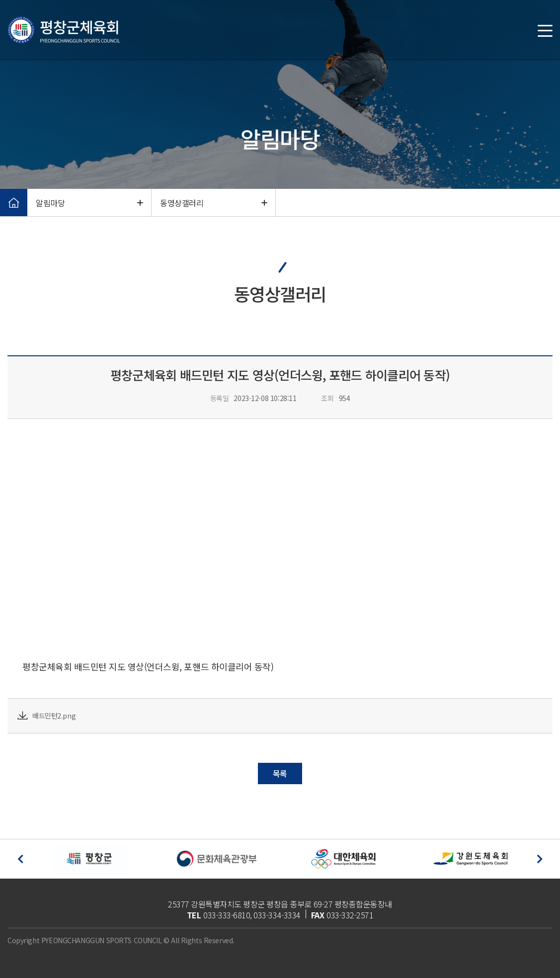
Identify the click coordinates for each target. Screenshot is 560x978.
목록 (280, 773)
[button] (20, 859)
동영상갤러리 (214, 203)
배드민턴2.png (54, 716)
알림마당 (89, 203)
